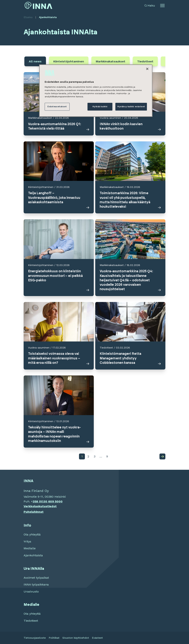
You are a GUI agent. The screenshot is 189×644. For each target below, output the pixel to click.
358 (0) (38, 501)
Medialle (30, 548)
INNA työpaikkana (36, 584)
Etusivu (28, 17)
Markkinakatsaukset (111, 61)
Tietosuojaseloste (35, 638)
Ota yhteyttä (32, 534)
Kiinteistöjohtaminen (69, 61)
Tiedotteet (145, 61)
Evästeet (97, 638)
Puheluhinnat (34, 512)
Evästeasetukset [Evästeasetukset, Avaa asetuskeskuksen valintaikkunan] (57, 107)
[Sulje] (147, 69)
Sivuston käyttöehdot (76, 638)
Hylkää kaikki (100, 107)
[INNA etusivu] (38, 6)
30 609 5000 (53, 501)
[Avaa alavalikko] (162, 6)
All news (35, 61)
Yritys (27, 541)
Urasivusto (31, 591)
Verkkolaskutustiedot (40, 506)
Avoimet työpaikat (36, 578)
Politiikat (54, 638)
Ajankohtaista (33, 555)
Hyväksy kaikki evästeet (131, 107)
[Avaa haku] (150, 6)
